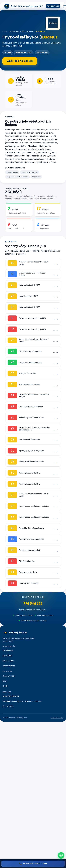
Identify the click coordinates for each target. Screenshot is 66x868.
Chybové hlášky (9, 676)
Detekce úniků (8, 661)
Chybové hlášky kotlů (22, 31)
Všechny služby (9, 666)
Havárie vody (8, 651)
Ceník (5, 686)
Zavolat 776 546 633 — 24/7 (35, 864)
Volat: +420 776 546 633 (20, 61)
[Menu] (65, 6)
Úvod (5, 31)
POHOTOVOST (53, 6)
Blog (4, 681)
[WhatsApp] (61, 855)
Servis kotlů (7, 656)
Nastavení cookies (57, 718)
